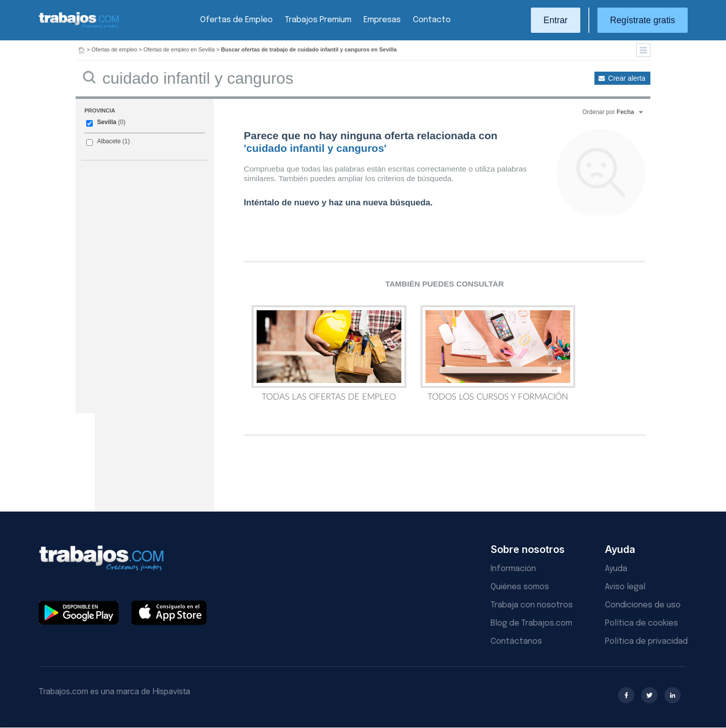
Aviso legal (625, 587)
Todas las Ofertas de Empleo (329, 353)
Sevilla (106, 122)
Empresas (382, 20)
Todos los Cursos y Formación (498, 353)
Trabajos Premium (318, 20)
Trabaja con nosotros (532, 605)
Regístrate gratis (643, 20)
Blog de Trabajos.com (531, 623)
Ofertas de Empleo (236, 20)
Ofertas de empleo (115, 49)
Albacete (109, 141)
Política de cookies (642, 623)
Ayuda (616, 569)
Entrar (556, 20)
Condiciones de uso (643, 605)
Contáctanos (516, 641)
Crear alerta (627, 78)
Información (513, 569)
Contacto (432, 20)
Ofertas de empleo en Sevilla (179, 49)
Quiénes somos (520, 587)
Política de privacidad (646, 641)
